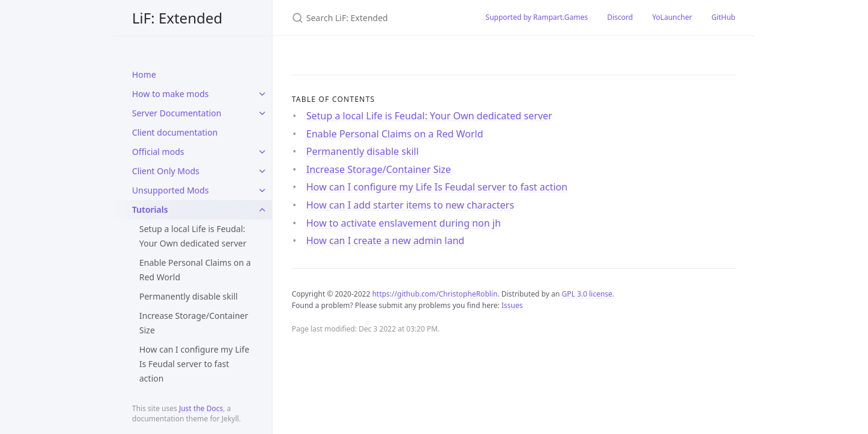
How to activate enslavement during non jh (404, 223)
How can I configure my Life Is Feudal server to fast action (194, 364)
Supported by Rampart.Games (537, 17)
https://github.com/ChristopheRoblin (435, 294)
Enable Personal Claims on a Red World (195, 270)
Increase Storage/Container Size (194, 323)
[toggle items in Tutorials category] (262, 210)
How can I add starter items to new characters (410, 205)
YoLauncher (672, 17)
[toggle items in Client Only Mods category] (262, 171)
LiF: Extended (177, 18)
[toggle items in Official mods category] (262, 152)
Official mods (158, 152)
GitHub (723, 17)
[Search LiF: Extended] (374, 18)
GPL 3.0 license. (588, 294)
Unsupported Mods (170, 190)
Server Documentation (177, 113)
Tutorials (150, 209)
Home (144, 74)
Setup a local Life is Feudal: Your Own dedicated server (193, 236)
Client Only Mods (166, 171)
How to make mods (170, 94)
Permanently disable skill (188, 296)
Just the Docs (201, 408)
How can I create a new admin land (385, 241)
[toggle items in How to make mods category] (262, 94)
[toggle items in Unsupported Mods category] (262, 190)
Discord (620, 17)
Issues (512, 305)
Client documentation (175, 132)
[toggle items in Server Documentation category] (262, 113)
